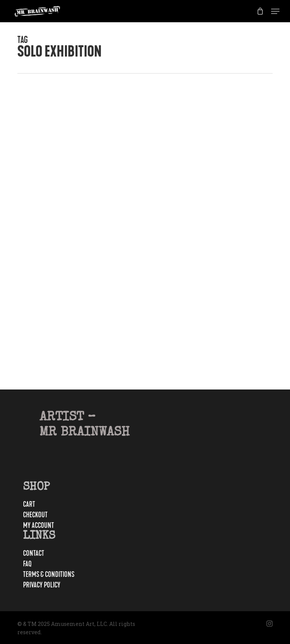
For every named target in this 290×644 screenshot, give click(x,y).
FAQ (27, 564)
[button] (275, 11)
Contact (34, 554)
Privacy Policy (42, 585)
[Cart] (260, 11)
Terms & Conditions (49, 575)
